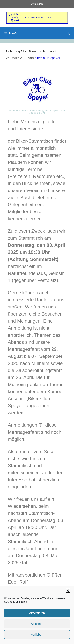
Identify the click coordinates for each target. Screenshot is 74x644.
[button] (68, 591)
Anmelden (37, 4)
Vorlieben (37, 634)
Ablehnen (37, 624)
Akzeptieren (37, 613)
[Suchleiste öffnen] (68, 33)
